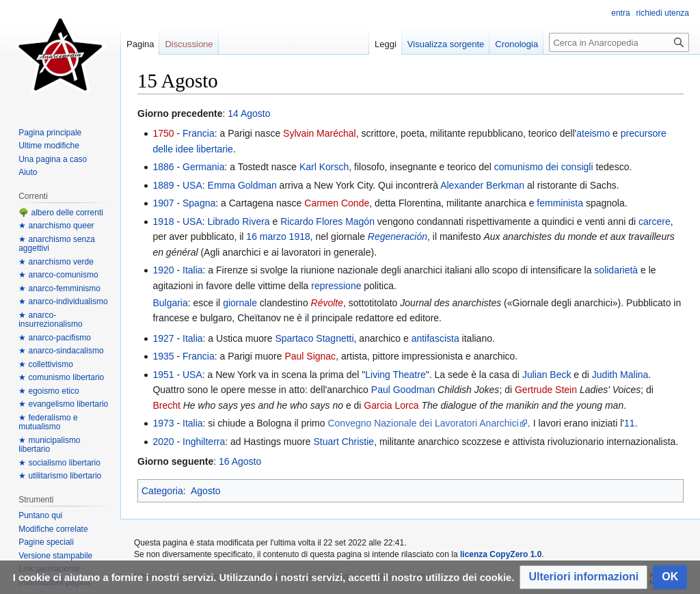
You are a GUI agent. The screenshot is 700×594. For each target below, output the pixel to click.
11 (630, 423)
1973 (163, 423)
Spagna (199, 203)
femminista (560, 203)
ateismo (593, 133)
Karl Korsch (324, 167)
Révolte (327, 303)
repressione (336, 286)
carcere (655, 221)
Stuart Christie (344, 442)
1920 (163, 270)
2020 (163, 442)
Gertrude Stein (546, 390)
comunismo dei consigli (544, 167)
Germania (203, 167)
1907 (163, 203)
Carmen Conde (337, 203)
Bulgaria (170, 303)
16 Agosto (240, 461)
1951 (163, 375)
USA (192, 185)
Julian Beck (547, 375)
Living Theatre (395, 375)
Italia (193, 270)
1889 (163, 185)
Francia (199, 133)
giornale (240, 303)
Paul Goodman (403, 390)
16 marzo (266, 237)
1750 (163, 133)
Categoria (162, 491)
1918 (163, 221)
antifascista (435, 338)
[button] (583, 577)
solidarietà (616, 270)
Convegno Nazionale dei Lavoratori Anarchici (423, 423)
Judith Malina (620, 375)
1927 (163, 338)
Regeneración (398, 237)
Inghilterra (204, 442)
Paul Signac (310, 356)
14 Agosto (249, 113)
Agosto (206, 491)
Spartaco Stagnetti (314, 338)
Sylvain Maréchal (320, 133)
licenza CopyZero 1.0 (501, 554)
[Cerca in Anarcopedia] (619, 42)
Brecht (166, 405)
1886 (163, 167)
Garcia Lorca (391, 405)
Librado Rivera (239, 221)
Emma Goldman (242, 185)
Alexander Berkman (482, 185)
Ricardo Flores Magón (327, 221)
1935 (163, 356)
